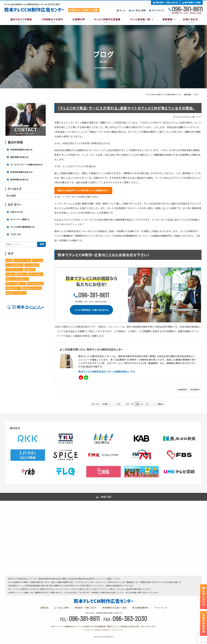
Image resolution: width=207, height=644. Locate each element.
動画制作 (184, 390)
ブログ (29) (16, 234)
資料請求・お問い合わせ (165, 2)
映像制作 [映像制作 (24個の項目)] (22, 274)
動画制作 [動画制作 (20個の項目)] (30, 270)
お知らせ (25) (17, 212)
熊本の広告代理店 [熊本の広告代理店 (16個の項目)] (35, 284)
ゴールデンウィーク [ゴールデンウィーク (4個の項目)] (22, 260)
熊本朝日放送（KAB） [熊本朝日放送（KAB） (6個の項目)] (32, 288)
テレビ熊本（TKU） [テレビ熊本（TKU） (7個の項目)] (15, 270)
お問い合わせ (204, 597)
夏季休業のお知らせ (19, 157)
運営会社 (45, 608)
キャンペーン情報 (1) (20, 219)
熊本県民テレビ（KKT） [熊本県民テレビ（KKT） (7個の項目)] (16, 293)
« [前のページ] (110, 404)
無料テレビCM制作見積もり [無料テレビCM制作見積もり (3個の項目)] (17, 279)
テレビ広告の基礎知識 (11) (23, 227)
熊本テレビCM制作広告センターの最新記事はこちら (107, 371)
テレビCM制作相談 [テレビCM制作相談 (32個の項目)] (15, 265)
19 (132, 404)
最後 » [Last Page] (161, 404)
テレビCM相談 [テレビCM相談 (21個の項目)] (32, 265)
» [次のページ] (155, 404)
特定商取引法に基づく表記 (115, 608)
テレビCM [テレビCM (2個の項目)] (38, 260)
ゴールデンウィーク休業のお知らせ (26, 165)
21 (142, 404)
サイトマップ (158, 10)
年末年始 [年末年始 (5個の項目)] (11, 274)
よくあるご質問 (139, 10)
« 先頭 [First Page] (104, 404)
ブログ (198, 117)
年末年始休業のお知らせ (21, 150)
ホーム (122, 10)
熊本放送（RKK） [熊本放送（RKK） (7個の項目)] (14, 288)
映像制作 (196, 390)
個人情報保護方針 (141, 608)
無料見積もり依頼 (191, 2)
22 (147, 404)
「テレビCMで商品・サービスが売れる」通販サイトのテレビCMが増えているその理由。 (126, 108)
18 (127, 404)
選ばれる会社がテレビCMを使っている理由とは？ (83, 190)
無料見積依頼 (204, 623)
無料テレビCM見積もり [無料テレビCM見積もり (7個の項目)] (16, 284)
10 (118, 404)
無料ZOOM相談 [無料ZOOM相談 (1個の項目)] (36, 274)
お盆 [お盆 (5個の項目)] (9, 260)
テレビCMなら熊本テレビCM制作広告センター (101, 630)
